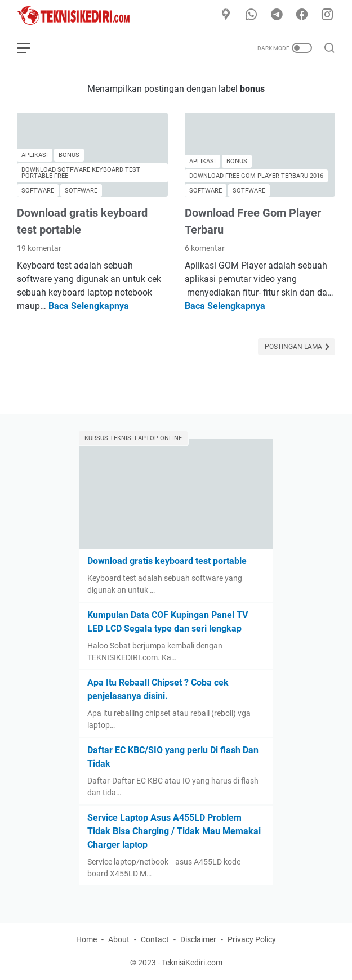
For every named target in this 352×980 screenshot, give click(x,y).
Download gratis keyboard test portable (167, 561)
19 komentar (39, 248)
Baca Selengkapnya (89, 306)
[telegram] (277, 15)
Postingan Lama (294, 347)
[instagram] (327, 15)
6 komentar (205, 248)
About (119, 939)
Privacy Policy (252, 939)
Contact (155, 939)
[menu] (30, 48)
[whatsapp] (251, 15)
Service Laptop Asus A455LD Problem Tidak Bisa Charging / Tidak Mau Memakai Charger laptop (174, 831)
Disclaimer (198, 939)
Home (86, 939)
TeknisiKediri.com (192, 963)
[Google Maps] (226, 15)
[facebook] (302, 15)
